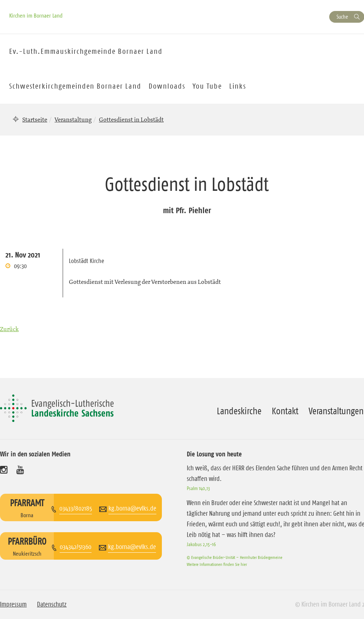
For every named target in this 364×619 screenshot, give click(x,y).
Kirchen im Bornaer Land (36, 15)
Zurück (9, 329)
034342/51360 (76, 547)
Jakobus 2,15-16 (201, 544)
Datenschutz (52, 604)
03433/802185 (76, 508)
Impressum (13, 604)
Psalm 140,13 (198, 488)
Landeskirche (239, 411)
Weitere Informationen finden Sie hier (217, 564)
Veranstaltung (73, 119)
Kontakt (285, 411)
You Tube (207, 86)
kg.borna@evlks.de (132, 508)
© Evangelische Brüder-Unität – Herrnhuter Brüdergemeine (235, 557)
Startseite (35, 119)
